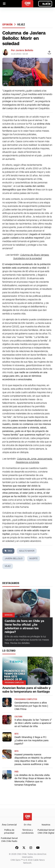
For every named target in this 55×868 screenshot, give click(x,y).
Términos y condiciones (28, 831)
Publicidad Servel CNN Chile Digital (46, 831)
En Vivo (27, 825)
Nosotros (46, 825)
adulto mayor (27, 551)
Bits (16, 734)
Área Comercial (9, 825)
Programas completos (26, 699)
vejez (21, 25)
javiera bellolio (14, 559)
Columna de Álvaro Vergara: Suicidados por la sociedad (31, 257)
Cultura (18, 717)
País (16, 772)
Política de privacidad (9, 831)
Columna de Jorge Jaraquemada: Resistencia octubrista (34, 461)
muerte (34, 559)
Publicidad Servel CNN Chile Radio (9, 840)
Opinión (8, 25)
